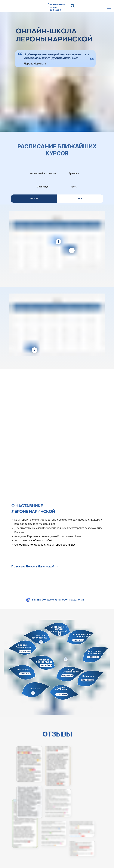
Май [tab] (80, 199)
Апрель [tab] (34, 199)
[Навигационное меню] (109, 7)
